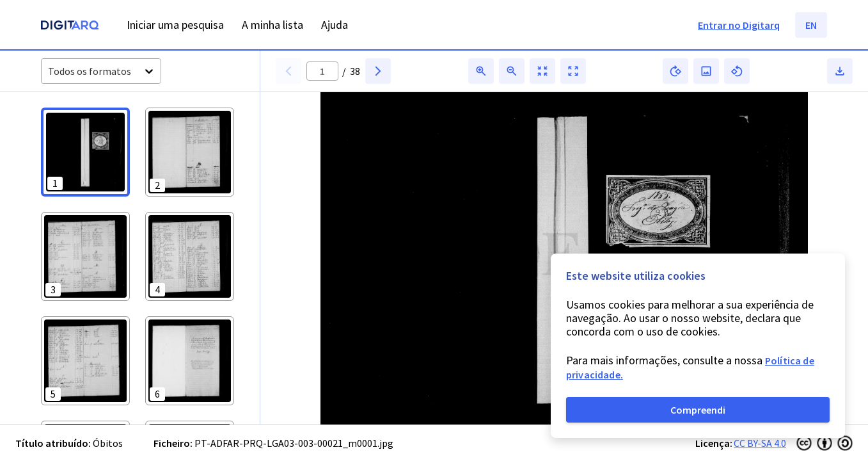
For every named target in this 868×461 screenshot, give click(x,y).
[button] (85, 152)
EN (811, 25)
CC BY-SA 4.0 (760, 443)
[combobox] (49, 71)
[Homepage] (70, 27)
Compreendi (698, 410)
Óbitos (108, 443)
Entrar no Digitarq (739, 25)
